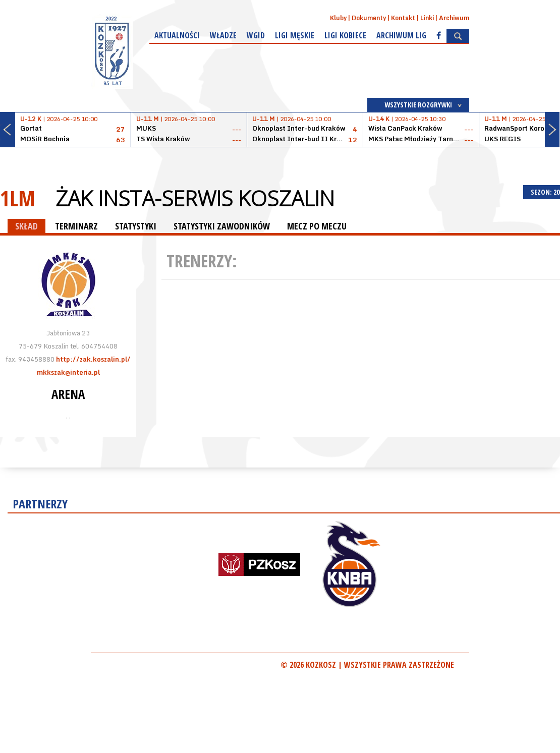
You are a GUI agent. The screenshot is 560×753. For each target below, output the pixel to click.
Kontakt (403, 18)
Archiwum (454, 18)
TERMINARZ (76, 226)
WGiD (256, 35)
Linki (427, 18)
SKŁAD (26, 226)
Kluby (338, 18)
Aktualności (177, 35)
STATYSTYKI (136, 226)
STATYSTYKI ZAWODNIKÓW (222, 226)
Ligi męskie (295, 35)
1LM (18, 198)
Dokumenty (369, 18)
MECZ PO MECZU (317, 226)
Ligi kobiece (345, 35)
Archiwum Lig (401, 35)
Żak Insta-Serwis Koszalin (195, 198)
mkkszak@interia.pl (68, 372)
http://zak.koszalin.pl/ (93, 359)
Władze (223, 35)
